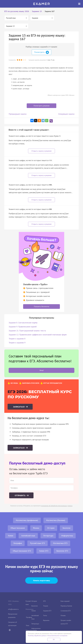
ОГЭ (44, 601)
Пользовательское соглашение (57, 636)
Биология (66, 528)
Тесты (45, 615)
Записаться (19, 407)
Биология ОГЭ (62, 551)
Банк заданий (65, 601)
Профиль (29, 617)
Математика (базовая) (56, 520)
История (51, 528)
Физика (36, 528)
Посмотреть (42, 52)
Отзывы (63, 615)
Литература (48, 536)
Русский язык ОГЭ (38, 543)
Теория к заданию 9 (17, 343)
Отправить (20, 495)
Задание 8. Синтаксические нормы (23, 323)
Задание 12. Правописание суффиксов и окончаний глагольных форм (38, 335)
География (18, 543)
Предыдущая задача (18, 114)
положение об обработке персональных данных (57, 506)
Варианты (46, 620)
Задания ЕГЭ (47, 611)
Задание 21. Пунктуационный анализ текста (27, 331)
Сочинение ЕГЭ (66, 611)
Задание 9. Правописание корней (23, 327)
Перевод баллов (66, 606)
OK (54, 640)
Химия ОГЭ (44, 551)
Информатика (67, 536)
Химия (11, 536)
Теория (46, 606)
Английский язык (28, 536)
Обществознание (18, 528)
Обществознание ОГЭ (22, 551)
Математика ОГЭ (60, 543)
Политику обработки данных (37, 636)
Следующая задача (66, 114)
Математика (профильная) (27, 520)
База (28, 625)
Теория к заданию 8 (17, 339)
